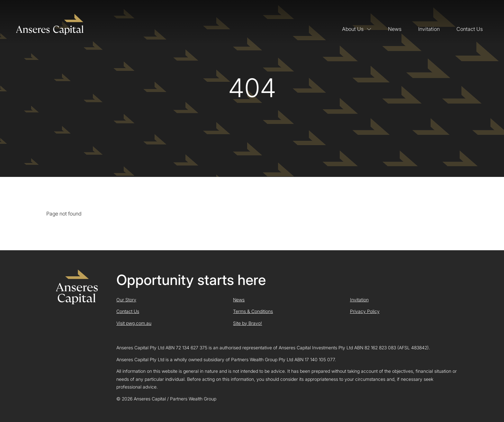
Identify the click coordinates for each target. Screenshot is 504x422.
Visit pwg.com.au (134, 323)
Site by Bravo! (248, 323)
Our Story (126, 300)
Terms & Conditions (253, 311)
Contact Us (470, 29)
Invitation (429, 29)
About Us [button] (357, 29)
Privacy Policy (365, 311)
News (395, 29)
